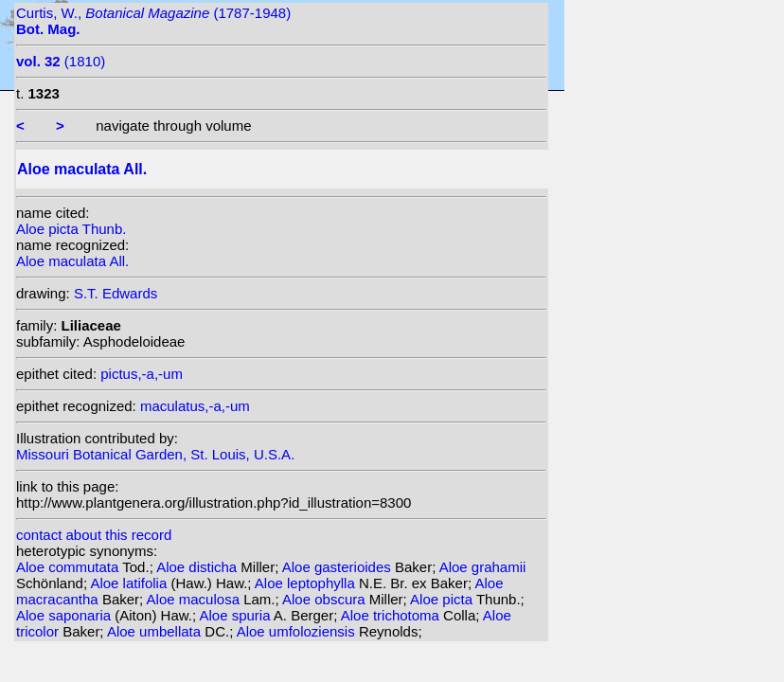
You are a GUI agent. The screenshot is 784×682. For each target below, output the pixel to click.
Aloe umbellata (156, 631)
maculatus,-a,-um (195, 406)
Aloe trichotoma (392, 615)
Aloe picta (443, 599)
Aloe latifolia (130, 583)
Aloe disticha (198, 567)
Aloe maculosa (196, 599)
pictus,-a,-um (142, 374)
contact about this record (94, 535)
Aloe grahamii (483, 567)
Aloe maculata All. (72, 261)
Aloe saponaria (65, 615)
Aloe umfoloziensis (298, 631)
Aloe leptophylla (307, 583)
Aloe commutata (69, 567)
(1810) (61, 61)
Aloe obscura (326, 599)
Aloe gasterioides (339, 567)
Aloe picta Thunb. (71, 229)
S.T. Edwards (116, 293)
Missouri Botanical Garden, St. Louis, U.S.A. (155, 454)
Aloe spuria (236, 615)
